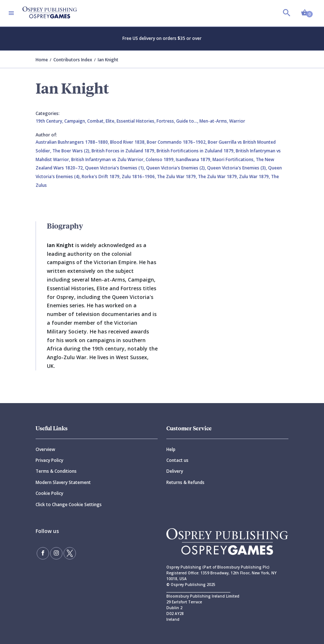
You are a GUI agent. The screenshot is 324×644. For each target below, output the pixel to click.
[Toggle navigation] (11, 13)
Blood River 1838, (128, 142)
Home (42, 60)
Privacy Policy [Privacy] (49, 460)
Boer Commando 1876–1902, (177, 142)
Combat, (96, 121)
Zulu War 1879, (255, 177)
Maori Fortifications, (234, 159)
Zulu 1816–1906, (139, 177)
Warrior (237, 121)
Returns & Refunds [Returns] (185, 482)
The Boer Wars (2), (72, 151)
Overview (45, 449)
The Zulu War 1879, (177, 177)
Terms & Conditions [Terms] (56, 471)
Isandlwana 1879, (194, 159)
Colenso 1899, (161, 159)
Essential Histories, (137, 121)
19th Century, (50, 121)
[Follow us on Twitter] (70, 553)
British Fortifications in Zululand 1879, (196, 151)
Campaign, (76, 121)
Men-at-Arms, (214, 121)
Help (171, 449)
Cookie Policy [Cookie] (49, 493)
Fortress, (166, 121)
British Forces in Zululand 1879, (124, 151)
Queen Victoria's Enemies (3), (238, 168)
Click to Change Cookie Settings (69, 504)
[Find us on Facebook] (43, 553)
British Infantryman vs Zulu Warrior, (108, 159)
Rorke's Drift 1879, (102, 177)
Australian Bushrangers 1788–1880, (73, 142)
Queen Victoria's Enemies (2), (177, 168)
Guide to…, (188, 121)
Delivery (175, 471)
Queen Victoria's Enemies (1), (116, 168)
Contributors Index (73, 60)
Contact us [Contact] (177, 460)
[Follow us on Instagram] (56, 553)
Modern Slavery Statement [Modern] (63, 482)
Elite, (111, 121)
